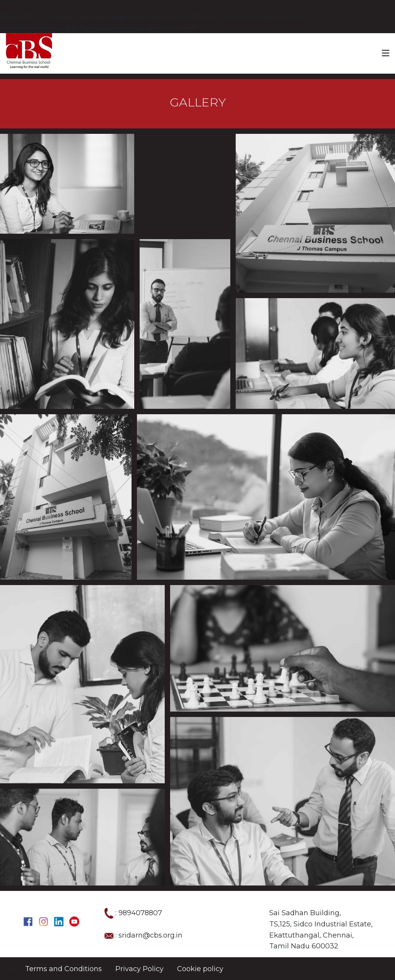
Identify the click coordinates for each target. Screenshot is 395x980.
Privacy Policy (139, 969)
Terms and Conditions (63, 969)
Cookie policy (200, 969)
